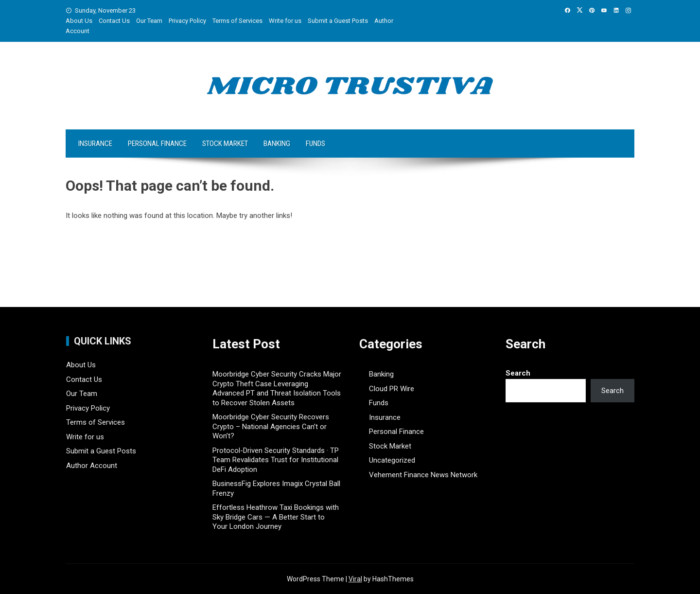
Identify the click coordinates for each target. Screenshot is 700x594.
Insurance (95, 144)
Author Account (92, 466)
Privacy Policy (187, 21)
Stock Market (225, 144)
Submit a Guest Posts (338, 21)
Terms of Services (237, 21)
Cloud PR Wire (392, 389)
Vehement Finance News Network (423, 475)
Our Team (149, 21)
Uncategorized (392, 460)
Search (518, 373)
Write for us (285, 21)
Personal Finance (157, 144)
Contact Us (114, 21)
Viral (355, 579)
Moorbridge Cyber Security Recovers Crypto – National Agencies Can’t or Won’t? (271, 426)
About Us (79, 21)
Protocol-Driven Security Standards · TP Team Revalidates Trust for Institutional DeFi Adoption (276, 460)
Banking (277, 144)
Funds (315, 144)
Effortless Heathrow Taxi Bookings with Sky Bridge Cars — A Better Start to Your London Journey (276, 517)
